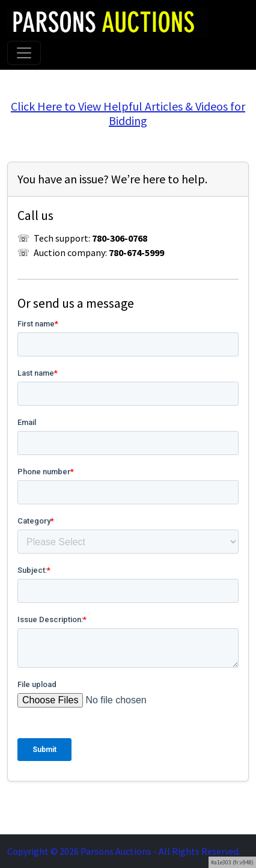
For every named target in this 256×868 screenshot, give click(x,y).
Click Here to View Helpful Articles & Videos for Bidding (128, 113)
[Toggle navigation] (24, 53)
